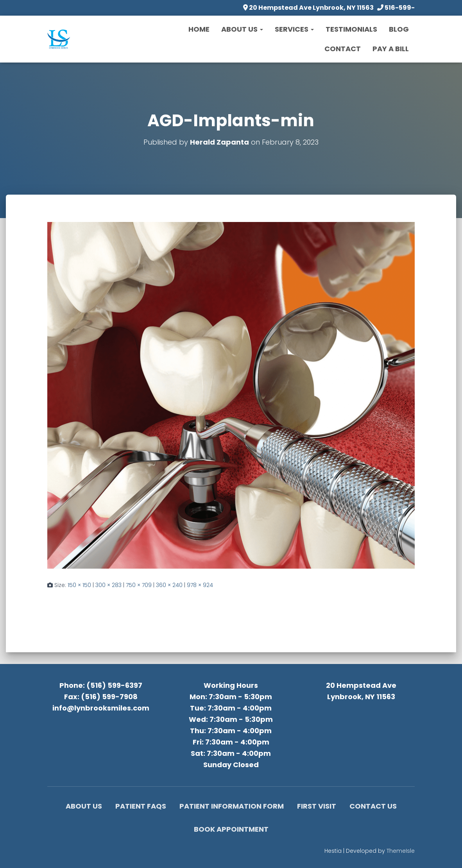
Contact (343, 49)
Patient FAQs (141, 806)
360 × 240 (169, 585)
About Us (242, 29)
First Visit (317, 806)
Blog (399, 29)
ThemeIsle (401, 851)
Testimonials (351, 29)
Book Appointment (231, 829)
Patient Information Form (232, 806)
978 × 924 (200, 585)
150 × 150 (79, 585)
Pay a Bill (391, 49)
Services (294, 29)
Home (199, 29)
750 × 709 (139, 585)
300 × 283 (108, 585)
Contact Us (373, 806)
